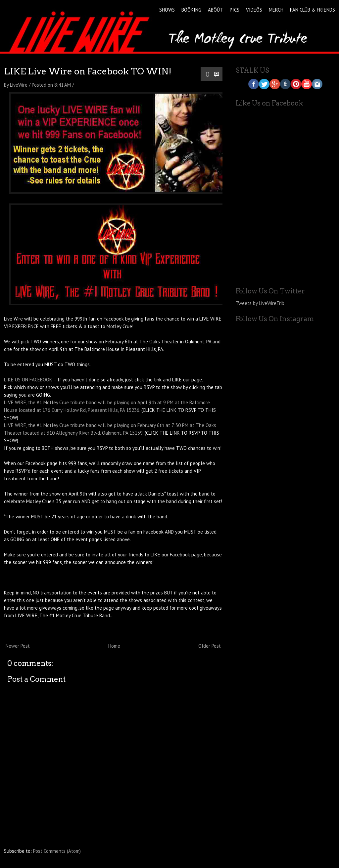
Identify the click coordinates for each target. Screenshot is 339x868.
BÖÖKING (191, 10)
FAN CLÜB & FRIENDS (313, 10)
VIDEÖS (254, 10)
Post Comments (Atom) (57, 851)
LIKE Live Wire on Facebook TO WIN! (88, 71)
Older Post (210, 646)
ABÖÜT (216, 10)
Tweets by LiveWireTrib (260, 303)
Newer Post (18, 646)
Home (114, 646)
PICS (235, 10)
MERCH (276, 10)
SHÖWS (167, 10)
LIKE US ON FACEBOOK (28, 380)
